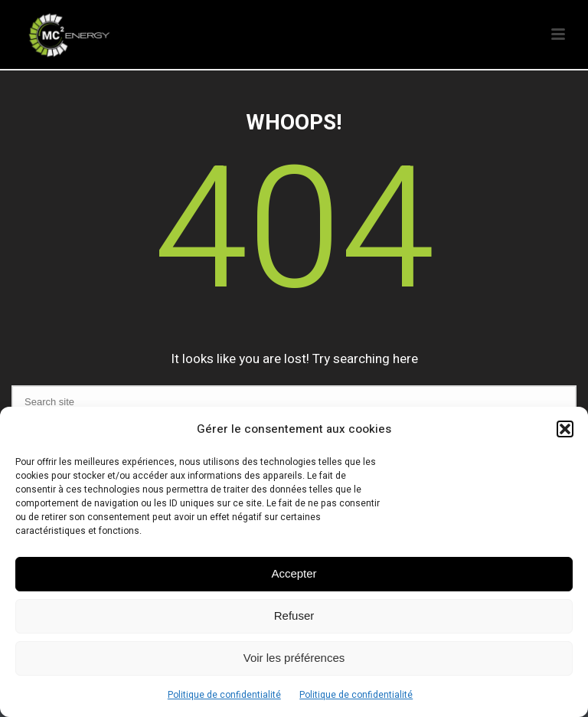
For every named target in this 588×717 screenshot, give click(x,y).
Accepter (294, 573)
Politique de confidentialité (224, 695)
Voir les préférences (294, 658)
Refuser (294, 616)
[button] (565, 429)
